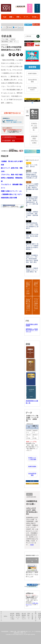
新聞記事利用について (18, 616)
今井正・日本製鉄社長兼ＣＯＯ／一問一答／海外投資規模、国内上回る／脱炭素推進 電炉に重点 (32, 259)
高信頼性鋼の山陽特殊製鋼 (32, 325)
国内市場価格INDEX (32, 89)
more (32, 545)
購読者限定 (5, 42)
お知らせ (29, 494)
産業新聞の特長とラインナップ (34, 114)
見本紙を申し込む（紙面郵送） (34, 127)
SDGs (6, 616)
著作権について (29, 616)
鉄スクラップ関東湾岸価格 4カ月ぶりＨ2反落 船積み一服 (32, 270)
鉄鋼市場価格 (32, 74)
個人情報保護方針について (24, 616)
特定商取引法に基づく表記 (12, 616)
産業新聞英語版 (40, 616)
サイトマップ (1, 616)
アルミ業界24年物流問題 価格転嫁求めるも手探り (12, 49)
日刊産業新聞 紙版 (8, 141)
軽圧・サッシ (14, 42)
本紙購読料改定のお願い (32, 503)
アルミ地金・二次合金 (8, 39)
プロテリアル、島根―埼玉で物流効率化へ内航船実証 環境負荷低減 (12, 178)
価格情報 (32, 67)
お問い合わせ (36, 616)
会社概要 (32, 616)
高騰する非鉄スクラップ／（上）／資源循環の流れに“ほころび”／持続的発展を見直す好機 (12, 194)
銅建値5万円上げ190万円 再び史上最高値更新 (32, 236)
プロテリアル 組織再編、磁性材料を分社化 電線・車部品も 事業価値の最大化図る (32, 188)
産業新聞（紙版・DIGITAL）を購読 (35, 140)
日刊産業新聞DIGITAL (9, 137)
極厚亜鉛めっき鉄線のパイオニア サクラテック (32, 330)
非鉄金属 (6, 36)
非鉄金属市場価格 (32, 81)
